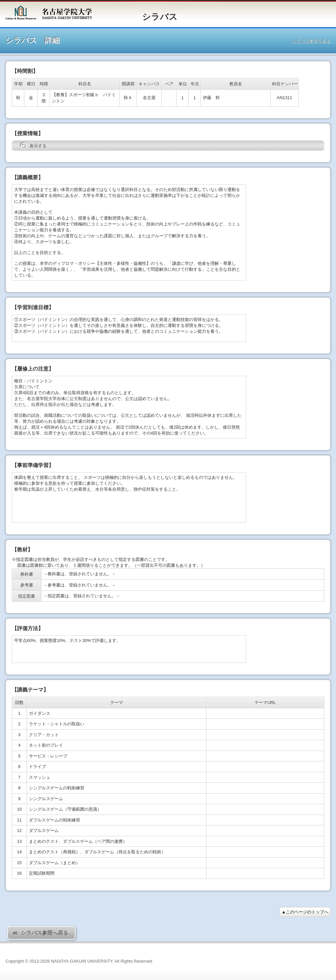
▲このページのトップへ (305, 912)
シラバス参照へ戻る (311, 41)
